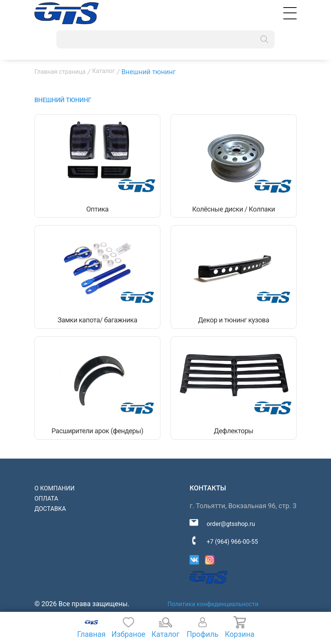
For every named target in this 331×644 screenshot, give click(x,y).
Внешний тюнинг (63, 100)
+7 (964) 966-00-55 (232, 542)
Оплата (46, 499)
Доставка (50, 509)
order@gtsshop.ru (231, 525)
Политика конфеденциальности (213, 605)
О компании (54, 489)
